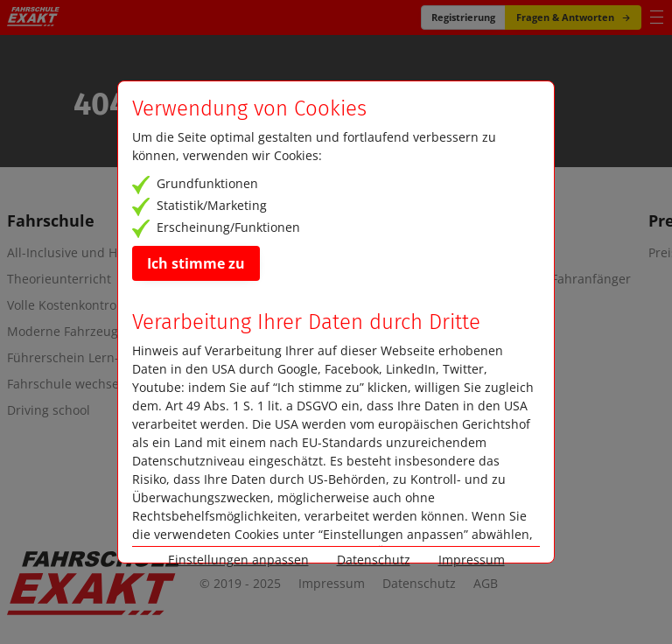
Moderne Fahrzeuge (66, 332)
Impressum (332, 583)
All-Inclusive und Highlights (87, 253)
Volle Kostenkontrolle (69, 305)
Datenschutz (419, 583)
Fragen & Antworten (574, 17)
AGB (486, 583)
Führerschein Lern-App (75, 358)
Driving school (49, 410)
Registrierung (463, 17)
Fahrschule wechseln (69, 384)
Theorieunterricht (59, 279)
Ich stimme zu (196, 263)
